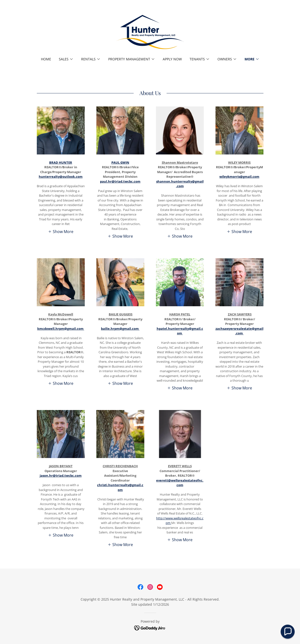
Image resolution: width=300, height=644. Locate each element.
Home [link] (46, 59)
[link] (150, 32)
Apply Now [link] (172, 59)
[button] (66, 59)
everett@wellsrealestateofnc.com (180, 483)
